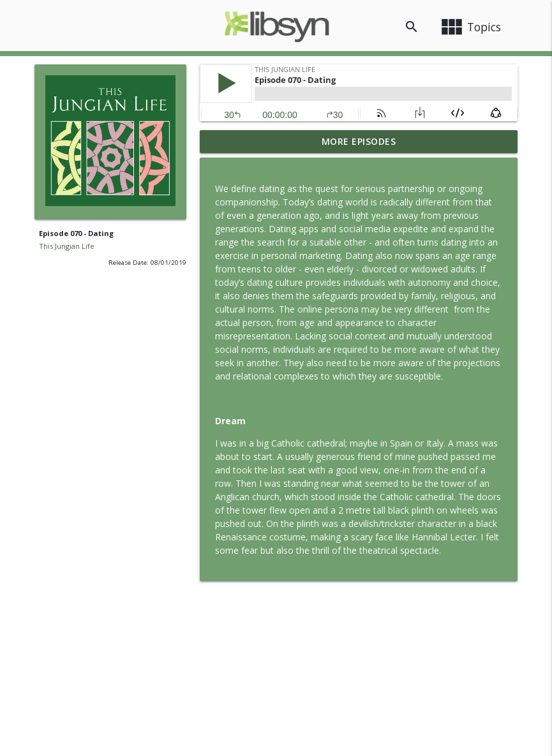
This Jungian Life (67, 246)
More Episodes (359, 141)
